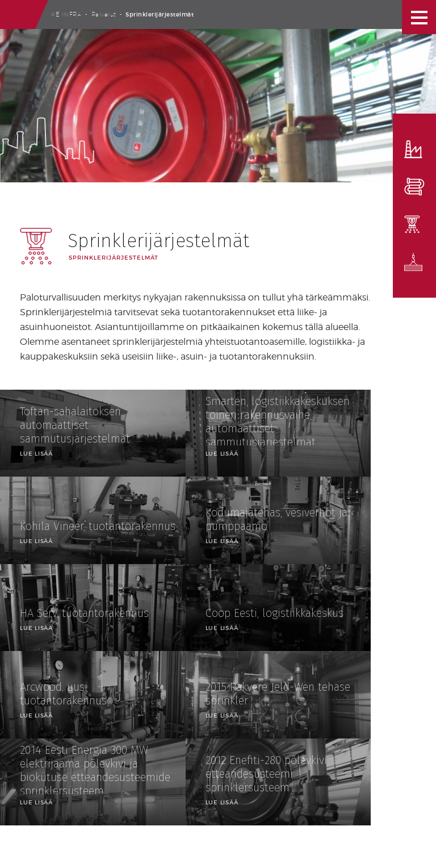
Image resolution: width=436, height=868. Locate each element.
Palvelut (104, 14)
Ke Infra (66, 14)
